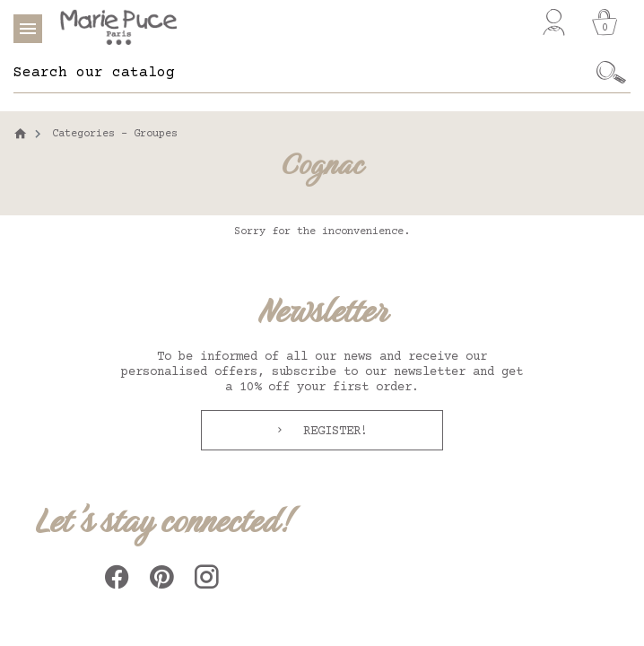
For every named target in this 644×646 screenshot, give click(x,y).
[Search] (303, 73)
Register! (332, 432)
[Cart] (605, 22)
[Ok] (611, 73)
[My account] (554, 22)
